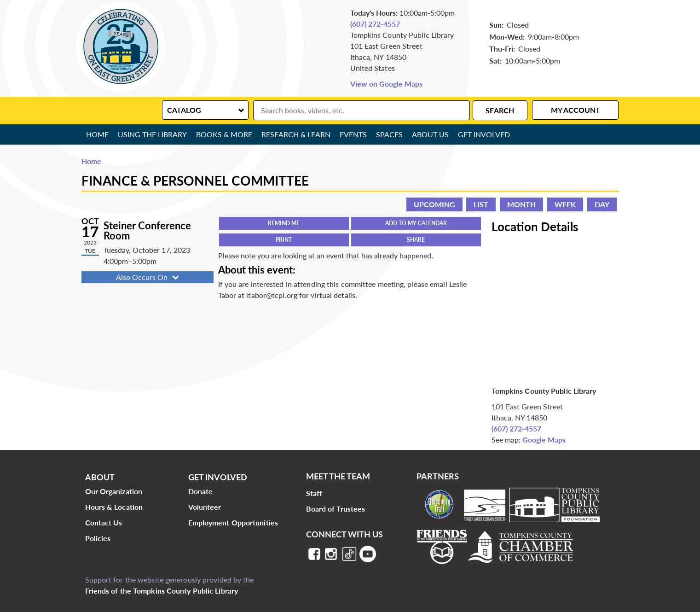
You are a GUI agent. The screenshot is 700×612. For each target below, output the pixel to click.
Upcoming (434, 204)
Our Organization (114, 491)
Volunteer (205, 507)
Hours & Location (114, 507)
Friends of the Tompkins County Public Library (162, 591)
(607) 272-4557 (375, 24)
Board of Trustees (336, 509)
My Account (576, 110)
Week (565, 204)
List (481, 204)
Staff (314, 493)
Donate (201, 491)
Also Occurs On (148, 277)
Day (602, 204)
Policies (98, 538)
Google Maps (544, 440)
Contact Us (104, 522)
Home (97, 134)
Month (521, 204)
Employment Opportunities (233, 522)
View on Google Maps (386, 84)
